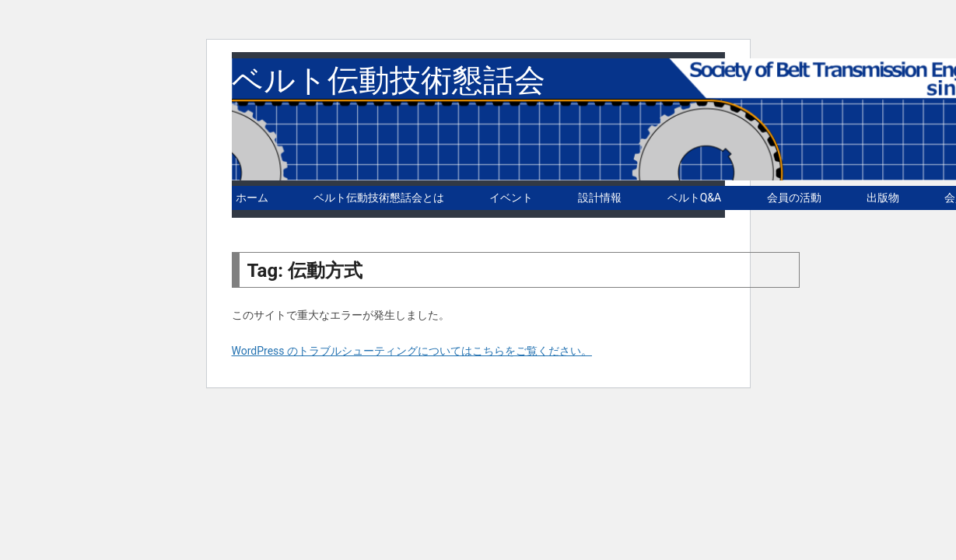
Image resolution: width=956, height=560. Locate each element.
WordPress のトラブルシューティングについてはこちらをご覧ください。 (412, 351)
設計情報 (600, 198)
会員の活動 (794, 198)
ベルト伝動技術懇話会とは (379, 198)
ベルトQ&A (694, 198)
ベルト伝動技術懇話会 (389, 80)
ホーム (252, 198)
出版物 (883, 198)
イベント (511, 198)
